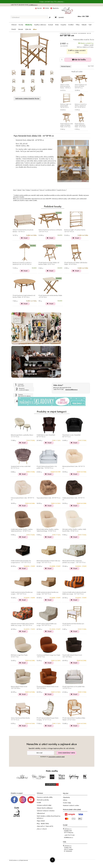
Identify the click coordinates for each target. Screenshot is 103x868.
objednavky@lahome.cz (71, 389)
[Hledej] (50, 17)
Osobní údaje (67, 803)
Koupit (26, 238)
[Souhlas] (39, 757)
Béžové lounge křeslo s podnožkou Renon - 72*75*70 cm (22, 436)
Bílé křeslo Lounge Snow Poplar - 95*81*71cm (20, 656)
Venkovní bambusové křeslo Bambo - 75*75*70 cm (21, 719)
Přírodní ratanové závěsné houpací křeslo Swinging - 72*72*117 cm (48, 719)
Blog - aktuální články (43, 823)
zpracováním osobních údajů (57, 757)
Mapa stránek (41, 821)
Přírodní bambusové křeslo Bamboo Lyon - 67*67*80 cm (74, 625)
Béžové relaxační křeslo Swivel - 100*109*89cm (19, 688)
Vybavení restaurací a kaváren (46, 811)
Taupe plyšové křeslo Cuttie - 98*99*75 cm (49, 498)
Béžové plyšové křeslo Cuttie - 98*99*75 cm (74, 467)
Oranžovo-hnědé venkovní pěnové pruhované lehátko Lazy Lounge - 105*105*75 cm (74, 593)
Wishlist (47, 8)
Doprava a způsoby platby (45, 797)
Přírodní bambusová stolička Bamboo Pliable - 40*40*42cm (50, 296)
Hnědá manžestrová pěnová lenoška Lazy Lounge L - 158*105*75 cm (22, 593)
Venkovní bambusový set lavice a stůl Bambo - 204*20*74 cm (81, 86)
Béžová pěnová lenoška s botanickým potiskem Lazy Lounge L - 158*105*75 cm (74, 562)
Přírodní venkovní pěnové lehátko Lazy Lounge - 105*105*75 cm (47, 625)
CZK (83, 16)
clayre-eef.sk (49, 826)
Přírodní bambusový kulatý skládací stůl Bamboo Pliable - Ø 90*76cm (67, 125)
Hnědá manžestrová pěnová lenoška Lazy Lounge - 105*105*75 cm (48, 593)
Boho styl (42, 190)
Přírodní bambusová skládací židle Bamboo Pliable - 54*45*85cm (80, 125)
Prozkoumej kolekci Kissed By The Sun (84, 40)
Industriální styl (35, 190)
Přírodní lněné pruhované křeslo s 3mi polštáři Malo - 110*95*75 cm (47, 467)
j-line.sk (44, 829)
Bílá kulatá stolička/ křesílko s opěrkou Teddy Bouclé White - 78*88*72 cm (74, 530)
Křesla (15, 190)
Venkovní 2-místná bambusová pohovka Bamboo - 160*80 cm (66, 86)
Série (24, 190)
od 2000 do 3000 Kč (51, 190)
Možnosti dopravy (66, 66)
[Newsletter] (41, 753)
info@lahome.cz (33, 5)
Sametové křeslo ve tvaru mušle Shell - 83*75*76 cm (21, 467)
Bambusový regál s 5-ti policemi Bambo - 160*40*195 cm (66, 106)
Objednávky (66, 797)
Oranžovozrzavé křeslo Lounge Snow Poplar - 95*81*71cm (48, 656)
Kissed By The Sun (61, 190)
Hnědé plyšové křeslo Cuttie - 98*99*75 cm (73, 499)
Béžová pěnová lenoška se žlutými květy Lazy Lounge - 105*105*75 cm (48, 562)
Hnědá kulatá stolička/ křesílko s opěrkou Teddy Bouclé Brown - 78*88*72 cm (22, 530)
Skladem (28, 190)
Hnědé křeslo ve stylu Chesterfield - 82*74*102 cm (46, 436)
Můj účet (39, 8)
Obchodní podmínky (43, 800)
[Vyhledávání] (29, 17)
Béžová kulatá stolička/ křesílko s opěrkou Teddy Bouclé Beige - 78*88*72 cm (48, 530)
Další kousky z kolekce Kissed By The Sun (27, 99)
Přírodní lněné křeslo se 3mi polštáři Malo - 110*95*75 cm (74, 688)
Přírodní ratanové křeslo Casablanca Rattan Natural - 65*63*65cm (74, 719)
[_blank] (31, 800)
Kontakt (39, 803)
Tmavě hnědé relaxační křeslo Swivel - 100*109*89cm (72, 656)
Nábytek (19, 190)
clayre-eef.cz (41, 826)
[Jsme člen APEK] (17, 812)
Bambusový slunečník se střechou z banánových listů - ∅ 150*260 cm (81, 106)
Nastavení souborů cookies (71, 805)
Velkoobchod (41, 813)
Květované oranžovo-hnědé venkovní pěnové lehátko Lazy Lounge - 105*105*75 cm (22, 625)
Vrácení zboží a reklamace (45, 808)
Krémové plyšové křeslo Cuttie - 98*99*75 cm (22, 499)
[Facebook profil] (14, 800)
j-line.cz (39, 829)
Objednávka (56, 8)
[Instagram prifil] (23, 800)
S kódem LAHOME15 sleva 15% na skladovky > (52, 2)
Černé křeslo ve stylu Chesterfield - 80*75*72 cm (72, 436)
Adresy (65, 800)
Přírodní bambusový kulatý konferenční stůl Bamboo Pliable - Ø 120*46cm (24, 296)
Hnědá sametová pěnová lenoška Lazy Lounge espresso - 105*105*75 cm (21, 562)
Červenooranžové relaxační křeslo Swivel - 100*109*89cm (48, 688)
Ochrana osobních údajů (44, 805)
